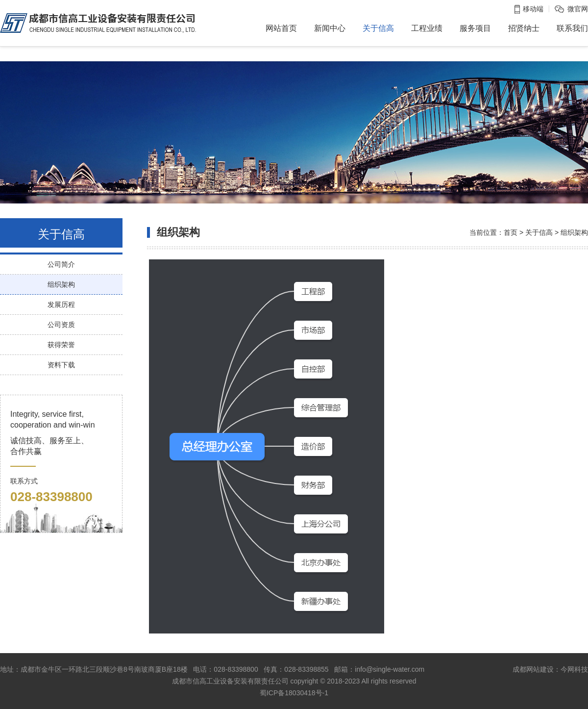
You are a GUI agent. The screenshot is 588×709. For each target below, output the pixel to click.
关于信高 (378, 28)
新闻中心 (330, 28)
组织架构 (61, 284)
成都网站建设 (533, 669)
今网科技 (574, 669)
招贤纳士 (524, 28)
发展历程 (61, 304)
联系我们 (572, 28)
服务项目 (475, 28)
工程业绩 (427, 28)
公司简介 (61, 264)
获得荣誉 (61, 345)
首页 (511, 232)
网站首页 (281, 28)
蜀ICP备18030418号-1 (294, 693)
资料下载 (61, 365)
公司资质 (61, 325)
